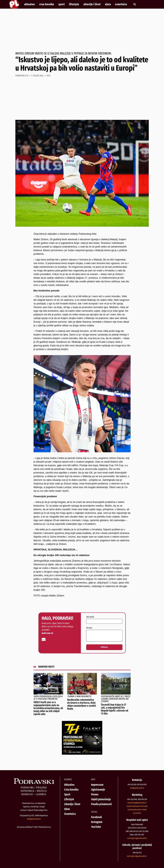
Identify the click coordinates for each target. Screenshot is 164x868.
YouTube (96, 827)
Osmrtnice (121, 4)
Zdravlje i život (92, 4)
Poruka (85, 631)
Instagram (97, 822)
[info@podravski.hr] (67, 635)
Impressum (97, 785)
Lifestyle (74, 4)
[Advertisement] (82, 30)
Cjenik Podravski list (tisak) (137, 806)
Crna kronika (47, 4)
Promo (95, 794)
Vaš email (85, 627)
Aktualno (30, 4)
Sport (62, 4)
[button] (135, 4)
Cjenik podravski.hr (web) (137, 810)
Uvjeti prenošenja (101, 799)
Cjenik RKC (137, 813)
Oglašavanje (98, 790)
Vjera (108, 4)
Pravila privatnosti (101, 804)
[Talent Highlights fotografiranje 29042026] (82, 754)
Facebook (96, 817)
